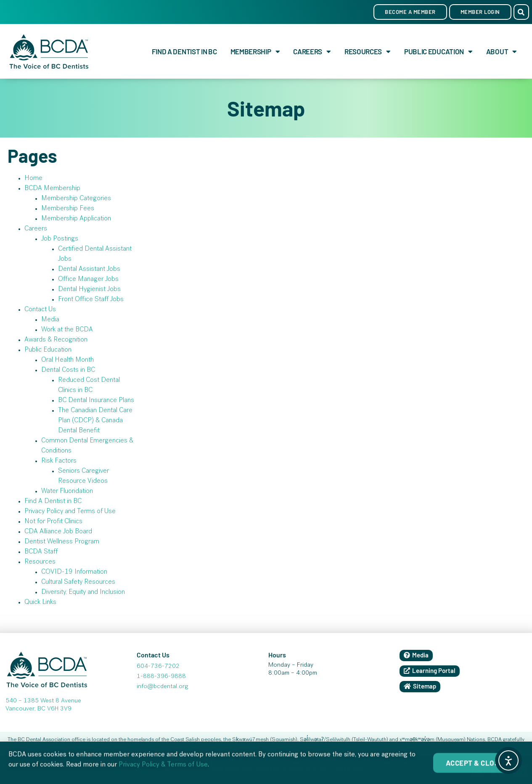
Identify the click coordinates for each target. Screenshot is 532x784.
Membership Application (76, 219)
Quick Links (40, 603)
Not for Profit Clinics (53, 522)
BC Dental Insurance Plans (96, 401)
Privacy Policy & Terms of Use (163, 770)
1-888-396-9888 (161, 677)
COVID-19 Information (74, 572)
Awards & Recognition (56, 340)
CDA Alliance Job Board (58, 532)
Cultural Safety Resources (78, 583)
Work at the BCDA (67, 330)
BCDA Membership (52, 189)
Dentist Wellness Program (62, 542)
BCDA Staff (41, 552)
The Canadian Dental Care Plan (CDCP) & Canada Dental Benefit (95, 421)
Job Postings (60, 239)
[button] (521, 12)
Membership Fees (68, 209)
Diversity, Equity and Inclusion (83, 593)
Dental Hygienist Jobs (89, 290)
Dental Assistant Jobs (89, 270)
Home (33, 179)
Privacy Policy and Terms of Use (70, 512)
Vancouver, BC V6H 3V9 (38, 709)
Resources (368, 52)
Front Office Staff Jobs (91, 300)
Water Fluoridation (67, 492)
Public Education (438, 52)
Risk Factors (59, 461)
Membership (255, 52)
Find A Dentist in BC (184, 51)
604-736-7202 (158, 667)
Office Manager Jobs (88, 280)
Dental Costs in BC (68, 371)
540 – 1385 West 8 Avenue (43, 701)
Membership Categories (76, 199)
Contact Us (40, 310)
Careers (312, 52)
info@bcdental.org (162, 687)
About (502, 52)
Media (50, 320)
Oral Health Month (67, 360)
